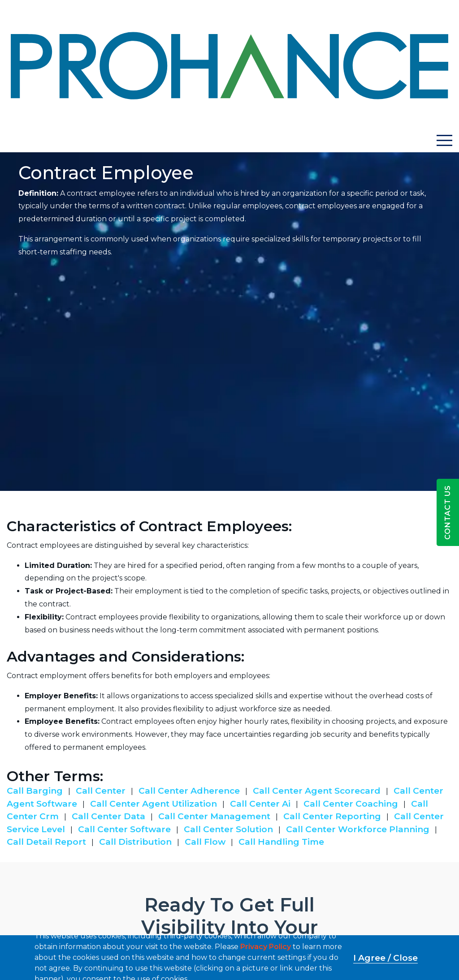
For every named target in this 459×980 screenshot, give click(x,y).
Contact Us (448, 512)
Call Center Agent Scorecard (317, 791)
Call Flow (205, 842)
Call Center (101, 791)
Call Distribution (135, 842)
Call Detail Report (46, 842)
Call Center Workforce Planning (358, 829)
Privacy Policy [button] (266, 947)
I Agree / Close (385, 958)
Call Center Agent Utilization (154, 804)
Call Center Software (124, 829)
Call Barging (35, 791)
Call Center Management (214, 816)
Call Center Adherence (189, 791)
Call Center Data (108, 816)
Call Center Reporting (332, 816)
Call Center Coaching (351, 804)
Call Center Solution (228, 829)
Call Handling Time (281, 842)
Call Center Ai (260, 804)
